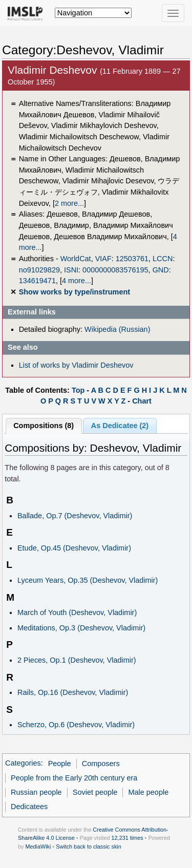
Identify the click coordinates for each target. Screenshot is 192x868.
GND (161, 270)
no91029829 (39, 270)
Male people (149, 792)
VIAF (103, 259)
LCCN (163, 259)
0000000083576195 (115, 270)
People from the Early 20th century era (74, 778)
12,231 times (127, 838)
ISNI (71, 270)
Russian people (36, 792)
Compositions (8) (44, 426)
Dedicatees (29, 807)
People (60, 764)
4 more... (77, 281)
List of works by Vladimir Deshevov (76, 365)
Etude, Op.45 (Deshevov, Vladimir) (74, 548)
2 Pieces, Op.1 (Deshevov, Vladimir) (77, 660)
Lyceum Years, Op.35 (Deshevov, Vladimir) (88, 580)
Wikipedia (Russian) (117, 329)
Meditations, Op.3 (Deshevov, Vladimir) (81, 628)
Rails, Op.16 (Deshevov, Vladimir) (73, 692)
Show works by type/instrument (74, 292)
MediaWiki (38, 846)
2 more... (69, 203)
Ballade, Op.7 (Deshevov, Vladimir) (75, 516)
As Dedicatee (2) (120, 426)
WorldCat (76, 259)
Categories (23, 764)
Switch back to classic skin (89, 846)
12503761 (132, 259)
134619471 (37, 281)
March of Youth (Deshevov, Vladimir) (77, 612)
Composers (101, 764)
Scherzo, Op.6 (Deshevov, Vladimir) (76, 725)
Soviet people (95, 792)
